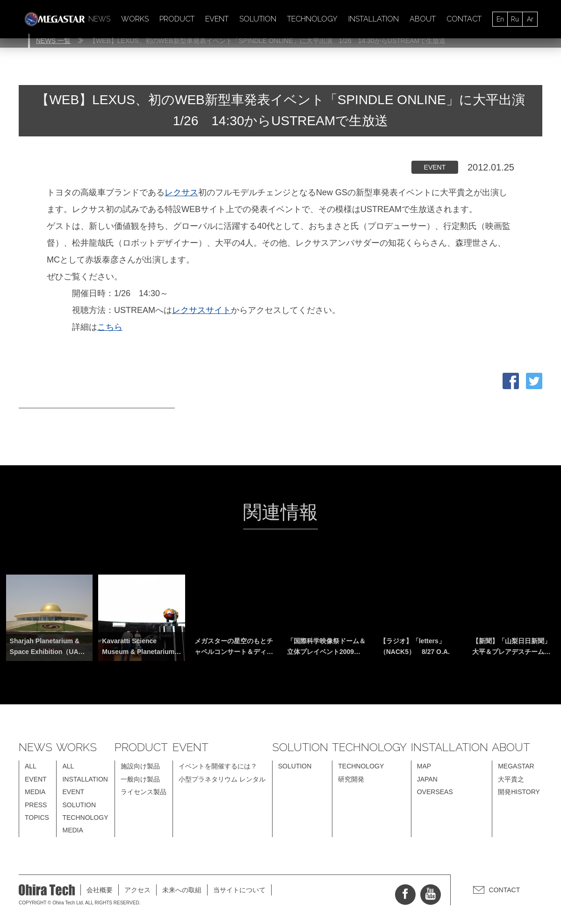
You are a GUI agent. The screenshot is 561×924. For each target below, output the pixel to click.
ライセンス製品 (144, 792)
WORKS (135, 19)
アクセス (137, 890)
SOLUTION (258, 19)
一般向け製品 (140, 779)
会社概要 (100, 890)
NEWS (99, 19)
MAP (424, 766)
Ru (515, 19)
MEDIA (35, 792)
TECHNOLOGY (312, 19)
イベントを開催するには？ (218, 766)
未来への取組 (182, 890)
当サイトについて (239, 890)
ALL (31, 766)
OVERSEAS (435, 792)
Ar (530, 19)
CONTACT (464, 19)
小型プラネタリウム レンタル (222, 779)
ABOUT (423, 19)
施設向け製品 (140, 766)
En (500, 19)
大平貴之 (511, 779)
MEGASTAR (516, 766)
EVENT (217, 19)
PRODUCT (177, 19)
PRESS (36, 805)
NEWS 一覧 (53, 41)
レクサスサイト (201, 310)
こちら (110, 327)
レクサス (181, 192)
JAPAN (427, 779)
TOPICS (37, 817)
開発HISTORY (519, 792)
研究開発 (351, 779)
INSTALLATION (374, 19)
